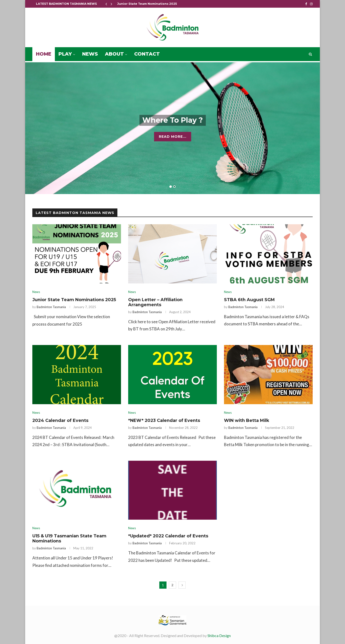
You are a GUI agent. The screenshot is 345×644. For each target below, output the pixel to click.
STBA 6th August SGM (249, 300)
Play (65, 54)
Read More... (173, 138)
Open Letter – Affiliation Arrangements (156, 302)
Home (44, 54)
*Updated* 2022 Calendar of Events (169, 537)
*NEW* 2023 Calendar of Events (164, 421)
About (114, 54)
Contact (147, 54)
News (90, 54)
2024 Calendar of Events (61, 421)
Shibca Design (219, 637)
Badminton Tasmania (51, 307)
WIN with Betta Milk (247, 421)
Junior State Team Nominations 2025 (147, 4)
